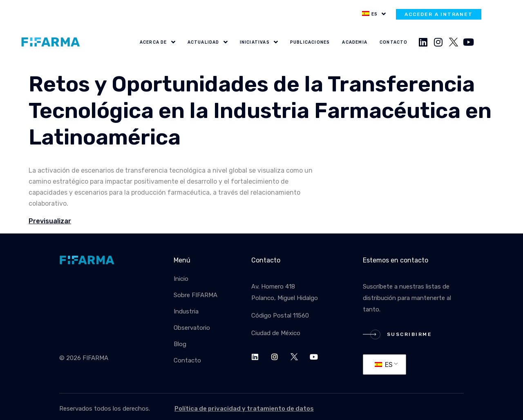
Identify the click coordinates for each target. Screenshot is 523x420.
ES (384, 365)
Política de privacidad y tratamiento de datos (244, 409)
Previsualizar (50, 221)
